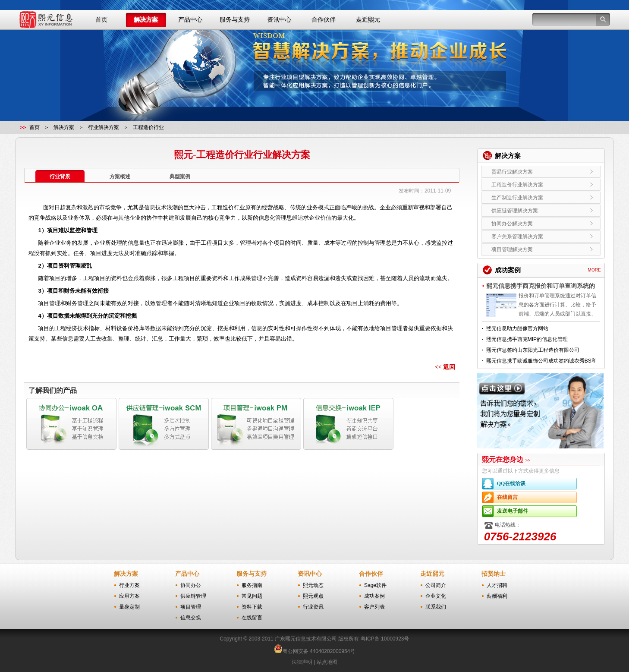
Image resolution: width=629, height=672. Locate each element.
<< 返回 (445, 367)
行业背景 (60, 177)
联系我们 (436, 607)
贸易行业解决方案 (541, 172)
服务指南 (252, 585)
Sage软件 (375, 585)
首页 (101, 20)
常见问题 (252, 596)
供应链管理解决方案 (541, 211)
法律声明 (302, 662)
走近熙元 (368, 20)
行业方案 (129, 585)
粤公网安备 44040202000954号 (319, 651)
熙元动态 (313, 585)
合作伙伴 (324, 20)
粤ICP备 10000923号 (385, 639)
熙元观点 (313, 596)
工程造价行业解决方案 (541, 185)
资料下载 (252, 607)
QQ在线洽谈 (537, 484)
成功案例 (374, 596)
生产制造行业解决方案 (541, 198)
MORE (594, 270)
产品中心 (190, 20)
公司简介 (436, 585)
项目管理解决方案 (541, 249)
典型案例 (180, 177)
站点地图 (327, 662)
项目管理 (191, 607)
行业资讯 (313, 607)
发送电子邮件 (537, 511)
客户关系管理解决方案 (541, 237)
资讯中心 (279, 20)
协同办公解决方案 (541, 224)
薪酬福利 (497, 596)
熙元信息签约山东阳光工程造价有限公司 (533, 350)
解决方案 (146, 20)
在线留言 (537, 497)
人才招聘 (497, 585)
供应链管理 (193, 596)
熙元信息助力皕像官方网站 (517, 328)
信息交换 (191, 618)
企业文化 (436, 596)
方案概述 (120, 177)
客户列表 (374, 607)
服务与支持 (235, 20)
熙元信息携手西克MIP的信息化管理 (527, 339)
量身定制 (129, 607)
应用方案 (129, 596)
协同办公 (191, 585)
